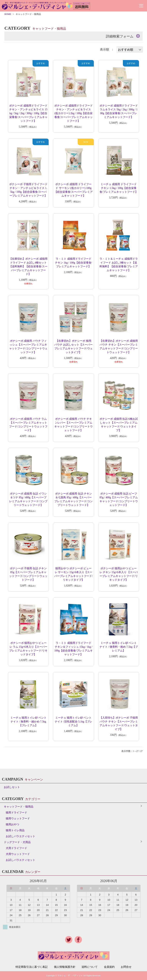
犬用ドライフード (16, 848)
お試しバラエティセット (20, 836)
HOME (8, 14)
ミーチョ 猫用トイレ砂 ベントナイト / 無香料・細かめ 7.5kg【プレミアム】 (28, 722)
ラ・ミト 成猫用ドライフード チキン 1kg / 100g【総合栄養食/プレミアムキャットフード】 (73, 263)
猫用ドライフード (16, 813)
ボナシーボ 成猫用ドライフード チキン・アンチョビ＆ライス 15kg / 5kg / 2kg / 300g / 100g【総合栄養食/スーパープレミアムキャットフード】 (28, 113)
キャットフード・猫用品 (19, 807)
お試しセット (12, 787)
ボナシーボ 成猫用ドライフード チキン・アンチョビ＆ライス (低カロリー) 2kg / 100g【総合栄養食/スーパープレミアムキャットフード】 (73, 113)
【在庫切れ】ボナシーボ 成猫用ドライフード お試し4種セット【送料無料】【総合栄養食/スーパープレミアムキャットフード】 (28, 266)
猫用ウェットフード (18, 819)
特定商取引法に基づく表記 (32, 967)
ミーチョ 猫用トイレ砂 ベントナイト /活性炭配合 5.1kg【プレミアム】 (73, 722)
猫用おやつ (12, 824)
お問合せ (126, 967)
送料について (90, 967)
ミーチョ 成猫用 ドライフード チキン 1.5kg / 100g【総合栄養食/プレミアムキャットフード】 (119, 188)
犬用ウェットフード (18, 854)
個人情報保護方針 (65, 967)
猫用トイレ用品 (15, 830)
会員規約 (109, 967)
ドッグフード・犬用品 (17, 842)
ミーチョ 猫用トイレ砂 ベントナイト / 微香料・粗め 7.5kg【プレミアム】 (119, 647)
